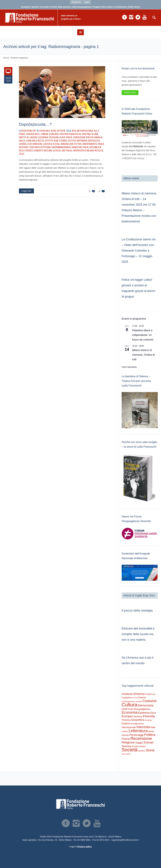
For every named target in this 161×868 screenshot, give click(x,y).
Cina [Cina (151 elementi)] (135, 698)
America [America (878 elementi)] (139, 694)
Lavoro (23, 144)
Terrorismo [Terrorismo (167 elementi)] (126, 754)
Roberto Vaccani (43, 151)
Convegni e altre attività (52, 131)
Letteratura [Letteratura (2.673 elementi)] (138, 731)
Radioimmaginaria (61, 147)
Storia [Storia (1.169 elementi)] (150, 750)
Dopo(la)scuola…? (35, 124)
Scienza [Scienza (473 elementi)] (126, 746)
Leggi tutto (26, 191)
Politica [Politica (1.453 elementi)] (150, 735)
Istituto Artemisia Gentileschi (84, 141)
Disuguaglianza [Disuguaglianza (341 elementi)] (142, 709)
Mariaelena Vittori (71, 144)
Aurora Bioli (33, 134)
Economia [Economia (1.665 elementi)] (130, 712)
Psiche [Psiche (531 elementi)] (126, 739)
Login (87, 2)
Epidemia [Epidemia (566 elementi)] (144, 713)
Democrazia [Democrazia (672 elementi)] (146, 705)
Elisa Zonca (66, 137)
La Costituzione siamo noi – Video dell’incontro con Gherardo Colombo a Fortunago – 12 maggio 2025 (139, 251)
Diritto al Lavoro (28, 137)
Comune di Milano (49, 134)
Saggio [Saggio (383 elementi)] (139, 743)
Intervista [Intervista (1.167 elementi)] (143, 727)
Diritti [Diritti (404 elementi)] (125, 709)
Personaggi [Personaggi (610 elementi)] (136, 735)
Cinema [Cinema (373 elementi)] (142, 697)
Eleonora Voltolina (48, 137)
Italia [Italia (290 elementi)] (153, 727)
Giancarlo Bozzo (35, 141)
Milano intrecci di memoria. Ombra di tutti (143, 355)
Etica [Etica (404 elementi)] (153, 713)
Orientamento (90, 144)
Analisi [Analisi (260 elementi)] (148, 694)
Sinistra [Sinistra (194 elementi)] (142, 746)
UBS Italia (67, 151)
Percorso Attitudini (40, 147)
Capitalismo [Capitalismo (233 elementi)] (127, 698)
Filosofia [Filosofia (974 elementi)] (149, 716)
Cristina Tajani (90, 134)
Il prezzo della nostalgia (137, 611)
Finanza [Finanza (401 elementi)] (126, 720)
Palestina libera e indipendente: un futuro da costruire (143, 335)
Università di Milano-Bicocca (88, 151)
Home (6, 58)
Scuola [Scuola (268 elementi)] (135, 746)
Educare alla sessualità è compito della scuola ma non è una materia (138, 634)
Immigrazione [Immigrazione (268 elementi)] (137, 724)
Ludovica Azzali (52, 144)
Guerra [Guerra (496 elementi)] (126, 723)
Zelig (22, 154)
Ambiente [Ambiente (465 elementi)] (127, 694)
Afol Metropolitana (82, 131)
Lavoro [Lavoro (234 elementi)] (125, 731)
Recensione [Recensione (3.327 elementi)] (141, 738)
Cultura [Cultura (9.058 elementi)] (129, 705)
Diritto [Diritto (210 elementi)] (131, 709)
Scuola (57, 151)
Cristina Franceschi (70, 134)
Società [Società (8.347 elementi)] (130, 750)
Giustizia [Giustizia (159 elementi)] (148, 720)
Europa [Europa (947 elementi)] (127, 716)
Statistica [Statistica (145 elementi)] (142, 751)
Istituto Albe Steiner (56, 141)
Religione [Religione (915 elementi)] (128, 742)
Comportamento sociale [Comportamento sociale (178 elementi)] (132, 701)
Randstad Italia (80, 147)
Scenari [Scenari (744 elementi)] (149, 742)
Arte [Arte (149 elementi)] (154, 694)
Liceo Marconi (35, 144)
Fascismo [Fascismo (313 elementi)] (137, 716)
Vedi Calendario (129, 367)
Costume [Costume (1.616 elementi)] (149, 701)
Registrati (76, 2)
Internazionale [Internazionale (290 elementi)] (129, 727)
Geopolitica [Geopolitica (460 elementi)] (138, 720)
